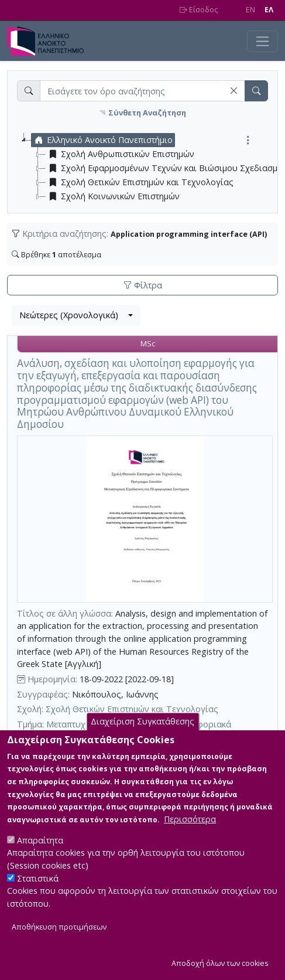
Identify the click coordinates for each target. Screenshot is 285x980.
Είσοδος (199, 10)
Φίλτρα (143, 285)
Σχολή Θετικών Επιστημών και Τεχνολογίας (132, 709)
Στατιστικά (38, 892)
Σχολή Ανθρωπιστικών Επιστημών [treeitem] (120, 154)
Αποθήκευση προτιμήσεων (59, 940)
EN (250, 10)
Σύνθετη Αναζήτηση (142, 113)
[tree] (147, 168)
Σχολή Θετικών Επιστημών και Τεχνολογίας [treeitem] (140, 182)
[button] (234, 91)
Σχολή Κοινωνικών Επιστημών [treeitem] (113, 196)
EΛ (269, 10)
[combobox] (76, 315)
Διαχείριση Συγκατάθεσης (142, 735)
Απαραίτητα (40, 854)
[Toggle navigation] (262, 41)
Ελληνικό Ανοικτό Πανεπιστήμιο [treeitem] (102, 140)
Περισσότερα (190, 833)
